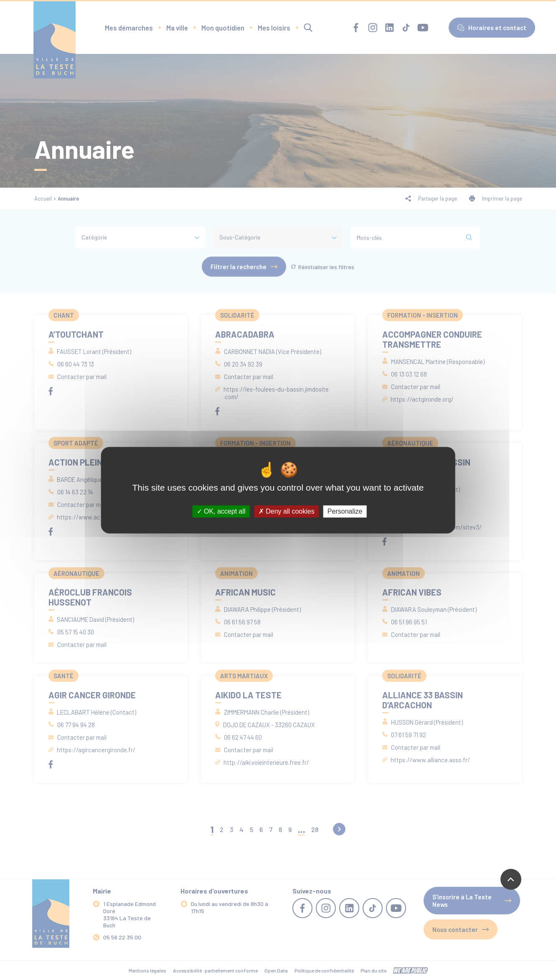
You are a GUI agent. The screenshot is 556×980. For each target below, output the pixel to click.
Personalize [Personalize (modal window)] (345, 511)
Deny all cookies (287, 511)
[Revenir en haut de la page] (511, 879)
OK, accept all (221, 511)
